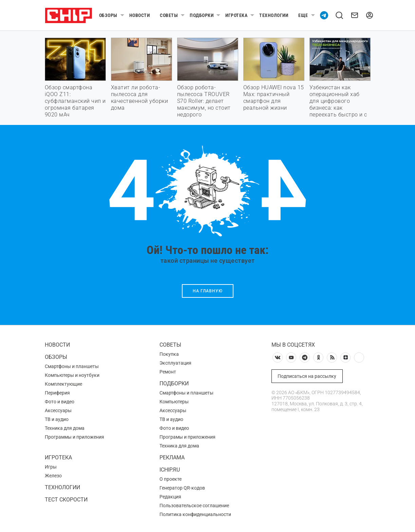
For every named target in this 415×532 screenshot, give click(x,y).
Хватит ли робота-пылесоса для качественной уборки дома (140, 98)
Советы (169, 15)
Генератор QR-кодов (182, 488)
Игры (51, 467)
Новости (140, 15)
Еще (303, 15)
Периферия (57, 393)
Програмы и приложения (187, 437)
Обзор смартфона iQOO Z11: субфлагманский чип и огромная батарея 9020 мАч (75, 101)
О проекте (171, 479)
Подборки (202, 15)
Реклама (172, 457)
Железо (53, 476)
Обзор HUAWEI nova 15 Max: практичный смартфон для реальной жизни (274, 98)
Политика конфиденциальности (195, 514)
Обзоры (108, 15)
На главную (208, 291)
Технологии (274, 15)
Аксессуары (58, 410)
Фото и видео (60, 402)
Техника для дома (65, 428)
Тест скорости (66, 500)
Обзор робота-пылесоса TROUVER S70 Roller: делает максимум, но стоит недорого (204, 101)
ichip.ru (170, 470)
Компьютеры (174, 402)
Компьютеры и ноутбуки (72, 375)
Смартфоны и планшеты (72, 366)
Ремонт (168, 372)
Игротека (236, 15)
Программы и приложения (74, 437)
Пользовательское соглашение (194, 506)
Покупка (169, 354)
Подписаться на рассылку (307, 376)
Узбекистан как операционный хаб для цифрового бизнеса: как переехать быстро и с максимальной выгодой (338, 108)
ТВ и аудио (57, 419)
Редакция (170, 497)
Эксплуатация (175, 363)
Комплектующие (63, 384)
